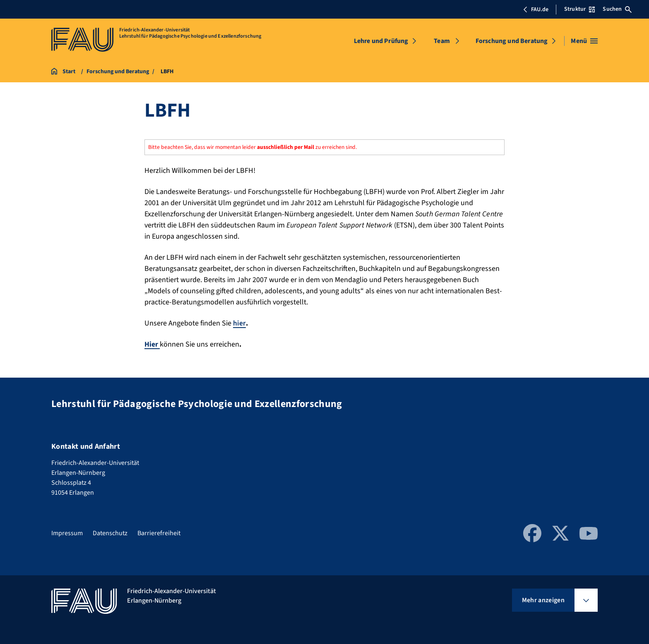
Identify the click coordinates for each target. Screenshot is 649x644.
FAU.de (536, 10)
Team (442, 41)
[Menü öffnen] (584, 41)
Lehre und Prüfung (381, 41)
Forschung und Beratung (512, 41)
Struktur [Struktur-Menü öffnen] (579, 9)
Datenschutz (110, 533)
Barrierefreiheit (159, 533)
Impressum (67, 533)
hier (239, 323)
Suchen (617, 9)
